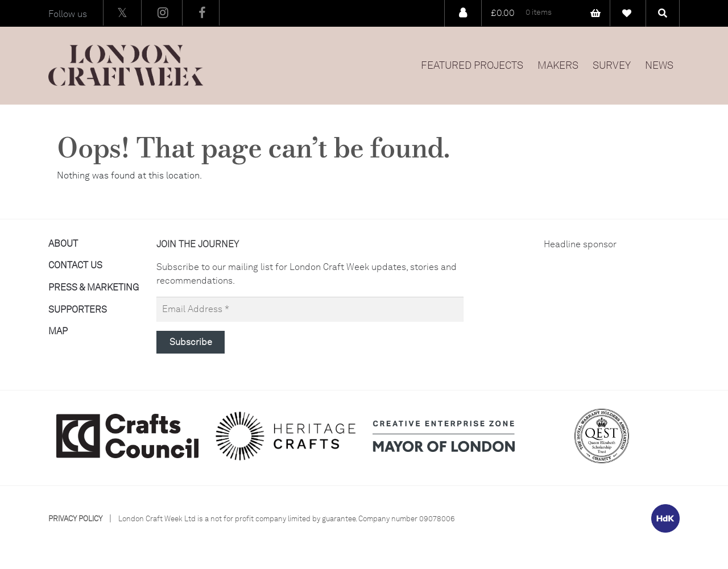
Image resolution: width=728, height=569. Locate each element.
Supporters (78, 310)
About (63, 244)
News (659, 65)
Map (58, 331)
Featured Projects (472, 65)
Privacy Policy (75, 519)
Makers (558, 65)
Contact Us (75, 265)
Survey (612, 65)
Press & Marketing (94, 287)
